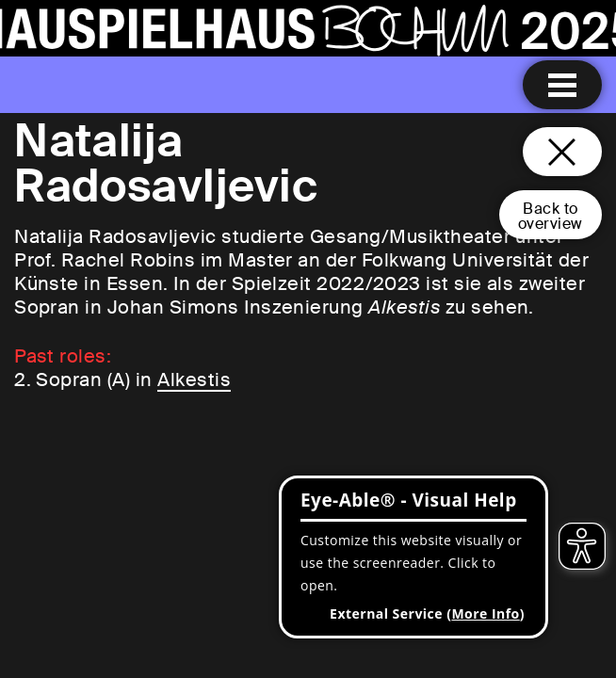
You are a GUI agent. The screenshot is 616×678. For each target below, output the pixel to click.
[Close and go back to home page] (562, 152)
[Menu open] (562, 85)
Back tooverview (551, 216)
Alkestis (194, 379)
